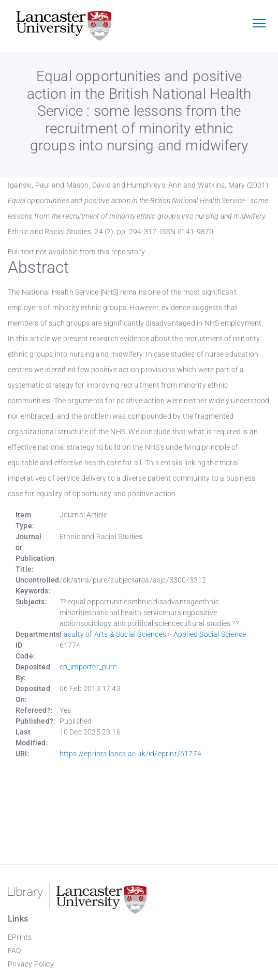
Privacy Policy (31, 964)
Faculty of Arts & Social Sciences (113, 634)
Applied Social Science (210, 634)
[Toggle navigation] (259, 24)
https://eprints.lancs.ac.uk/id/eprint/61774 (131, 754)
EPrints (20, 937)
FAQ (14, 951)
